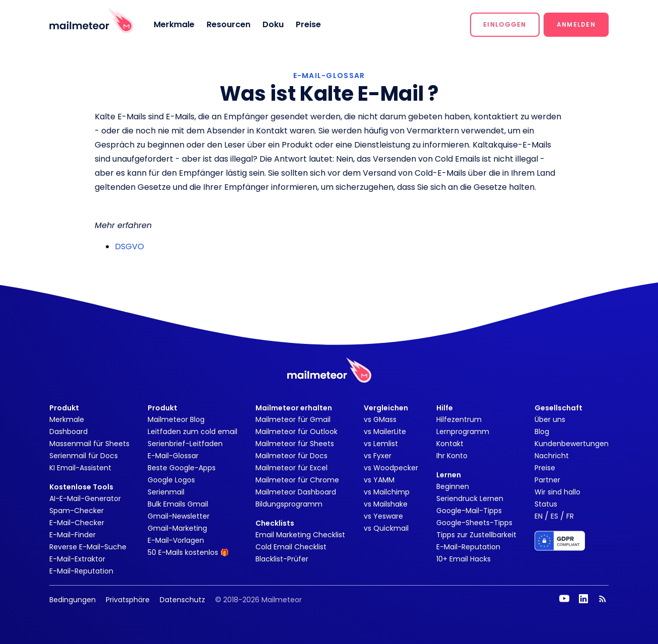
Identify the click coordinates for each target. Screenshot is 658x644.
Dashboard (69, 432)
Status (546, 504)
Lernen (449, 475)
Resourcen (228, 24)
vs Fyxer (378, 456)
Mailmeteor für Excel (291, 468)
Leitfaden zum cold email (192, 432)
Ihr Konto (452, 456)
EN (539, 516)
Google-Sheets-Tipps (474, 523)
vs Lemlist (381, 444)
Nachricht (552, 456)
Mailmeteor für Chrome (297, 480)
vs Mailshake (386, 504)
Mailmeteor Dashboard (296, 492)
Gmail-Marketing (177, 528)
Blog (542, 432)
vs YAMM (379, 480)
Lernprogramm (463, 432)
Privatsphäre (128, 600)
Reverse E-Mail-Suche (88, 547)
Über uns (550, 419)
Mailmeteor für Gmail (293, 419)
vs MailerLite (385, 432)
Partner (547, 480)
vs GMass (380, 419)
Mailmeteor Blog (176, 419)
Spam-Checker (77, 511)
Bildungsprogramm (289, 504)
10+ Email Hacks (464, 559)
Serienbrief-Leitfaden (185, 444)
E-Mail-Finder (73, 535)
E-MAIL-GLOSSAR (329, 76)
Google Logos (171, 480)
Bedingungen (73, 600)
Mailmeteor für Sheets (295, 444)
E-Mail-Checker (77, 523)
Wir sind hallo (557, 492)
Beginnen (453, 486)
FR (570, 516)
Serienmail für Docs (84, 456)
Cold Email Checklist (291, 547)
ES (554, 516)
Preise (308, 24)
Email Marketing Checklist (300, 535)
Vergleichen (386, 408)
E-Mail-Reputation (81, 571)
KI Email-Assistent (80, 468)
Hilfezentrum (459, 419)
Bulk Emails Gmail (178, 504)
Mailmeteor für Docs (291, 456)
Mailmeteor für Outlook (297, 432)
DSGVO (129, 246)
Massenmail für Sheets (89, 444)
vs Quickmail (386, 528)
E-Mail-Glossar (173, 456)
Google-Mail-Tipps (469, 511)
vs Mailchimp (387, 492)
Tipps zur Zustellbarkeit (476, 535)
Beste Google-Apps (182, 468)
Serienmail (166, 492)
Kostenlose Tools (81, 487)
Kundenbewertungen (572, 444)
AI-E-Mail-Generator (85, 498)
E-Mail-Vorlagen (176, 540)
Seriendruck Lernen (470, 498)
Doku (273, 24)
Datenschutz (182, 600)
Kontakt (450, 444)
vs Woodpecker (391, 468)
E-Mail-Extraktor (77, 559)
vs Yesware (383, 516)
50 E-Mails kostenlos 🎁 (188, 552)
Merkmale (174, 24)
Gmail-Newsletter (179, 516)
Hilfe (445, 408)
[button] (505, 25)
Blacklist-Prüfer (282, 559)
